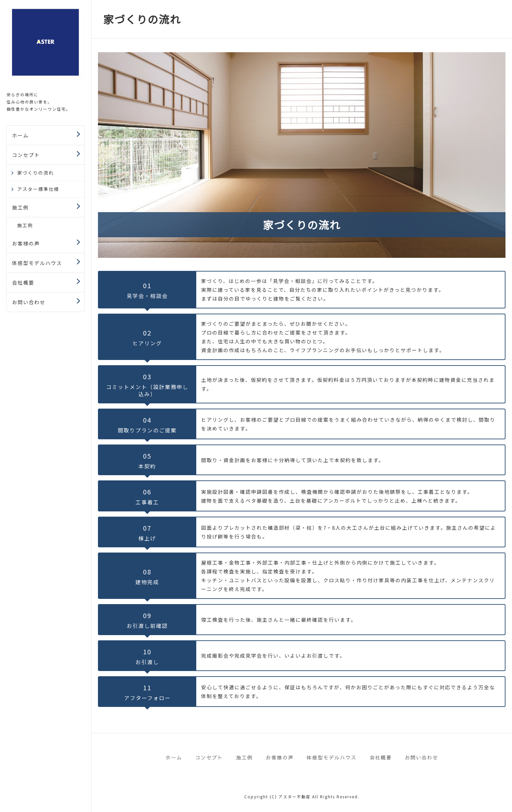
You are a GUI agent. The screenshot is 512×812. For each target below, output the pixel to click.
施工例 (20, 207)
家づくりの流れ (36, 173)
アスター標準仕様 (38, 189)
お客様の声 (26, 243)
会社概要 (23, 282)
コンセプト (26, 155)
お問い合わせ (29, 302)
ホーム (20, 135)
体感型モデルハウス (37, 263)
